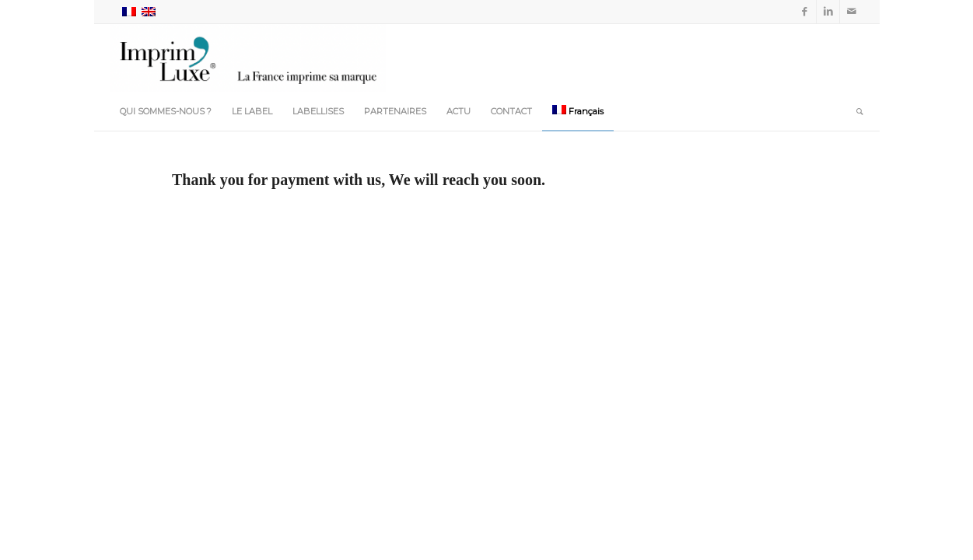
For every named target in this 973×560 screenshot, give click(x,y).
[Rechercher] (855, 111)
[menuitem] (166, 111)
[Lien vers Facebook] (805, 12)
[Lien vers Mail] (852, 12)
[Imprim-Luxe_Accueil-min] (248, 58)
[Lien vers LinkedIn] (828, 12)
